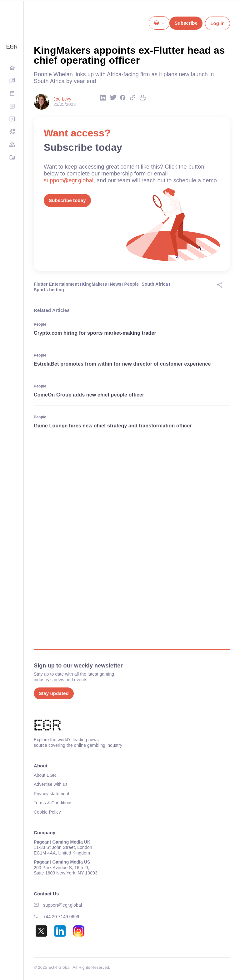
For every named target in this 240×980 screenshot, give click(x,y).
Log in (217, 23)
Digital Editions (12, 81)
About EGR (45, 775)
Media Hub (12, 119)
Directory (12, 158)
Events (12, 94)
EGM (12, 145)
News (115, 284)
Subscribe (186, 23)
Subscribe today (67, 200)
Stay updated (54, 693)
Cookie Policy (47, 812)
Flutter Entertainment (56, 284)
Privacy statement (52, 794)
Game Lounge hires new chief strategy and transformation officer (113, 426)
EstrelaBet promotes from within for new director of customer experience (122, 364)
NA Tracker (12, 132)
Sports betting (49, 290)
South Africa (155, 284)
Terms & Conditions (53, 803)
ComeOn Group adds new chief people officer (89, 395)
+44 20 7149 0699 (61, 917)
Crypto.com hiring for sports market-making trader (95, 333)
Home (12, 68)
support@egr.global (69, 180)
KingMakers (95, 284)
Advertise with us (51, 784)
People (132, 284)
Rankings (12, 107)
